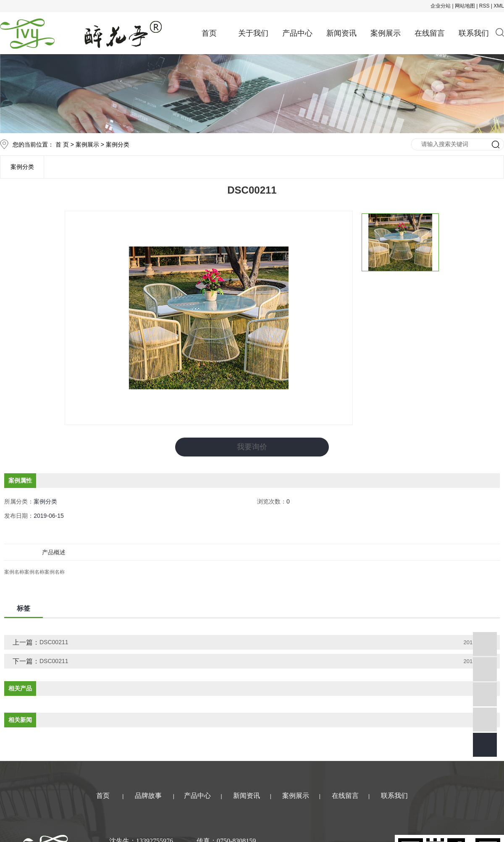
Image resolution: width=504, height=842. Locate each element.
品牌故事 (148, 795)
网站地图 (465, 6)
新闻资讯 (341, 33)
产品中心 (297, 33)
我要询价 (252, 447)
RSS (484, 6)
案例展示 (386, 33)
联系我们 (474, 33)
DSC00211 (54, 642)
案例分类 (118, 144)
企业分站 (441, 6)
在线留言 (430, 33)
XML (499, 6)
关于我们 (253, 33)
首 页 (62, 144)
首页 (209, 33)
